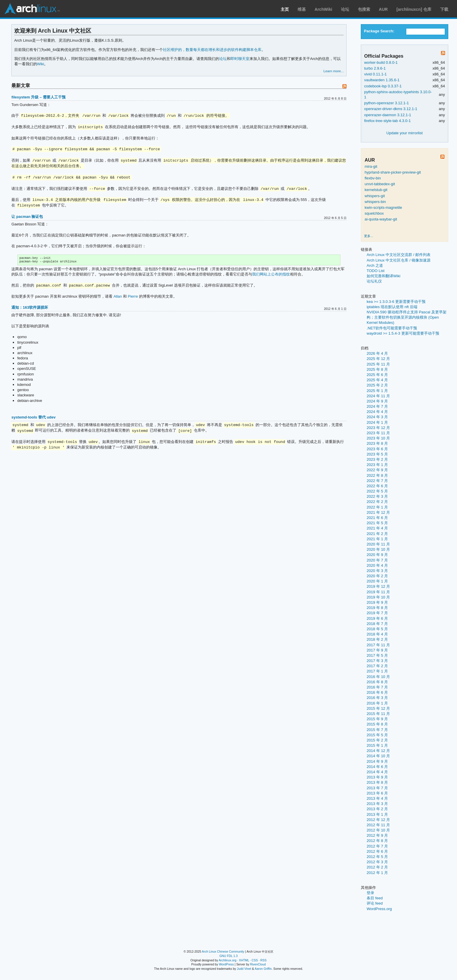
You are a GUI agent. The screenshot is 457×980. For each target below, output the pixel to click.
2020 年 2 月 (377, 576)
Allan (118, 297)
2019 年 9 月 (377, 602)
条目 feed (375, 898)
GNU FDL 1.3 (229, 956)
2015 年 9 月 (377, 719)
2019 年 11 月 (378, 592)
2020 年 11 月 (378, 544)
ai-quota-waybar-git (381, 219)
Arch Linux (32, 9)
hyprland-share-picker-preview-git (393, 172)
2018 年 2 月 (377, 639)
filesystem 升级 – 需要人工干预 (38, 97)
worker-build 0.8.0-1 (381, 62)
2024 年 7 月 (377, 406)
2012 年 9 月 (377, 835)
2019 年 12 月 (378, 586)
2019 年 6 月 (377, 618)
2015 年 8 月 (377, 724)
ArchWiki (323, 9)
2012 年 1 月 (377, 873)
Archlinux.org (227, 960)
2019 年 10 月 (378, 597)
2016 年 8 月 (377, 682)
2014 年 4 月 (377, 772)
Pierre (133, 297)
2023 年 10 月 (378, 438)
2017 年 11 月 (378, 645)
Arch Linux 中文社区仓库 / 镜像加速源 (399, 260)
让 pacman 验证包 (27, 217)
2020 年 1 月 (377, 581)
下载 (444, 9)
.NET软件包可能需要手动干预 (392, 328)
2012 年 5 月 (377, 857)
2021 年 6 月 (377, 518)
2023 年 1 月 (377, 465)
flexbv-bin (373, 178)
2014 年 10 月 (378, 756)
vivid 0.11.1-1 (375, 74)
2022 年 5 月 (377, 491)
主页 (285, 9)
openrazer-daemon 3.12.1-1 (387, 115)
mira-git (371, 166)
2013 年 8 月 (377, 782)
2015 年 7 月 (377, 730)
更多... (369, 236)
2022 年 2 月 (377, 502)
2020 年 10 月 (378, 549)
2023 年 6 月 (377, 449)
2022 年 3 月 (377, 496)
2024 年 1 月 (377, 422)
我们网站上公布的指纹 (271, 275)
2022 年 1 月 (377, 507)
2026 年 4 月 (377, 353)
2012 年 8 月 (377, 841)
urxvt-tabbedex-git (380, 184)
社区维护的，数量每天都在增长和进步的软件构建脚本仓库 (212, 50)
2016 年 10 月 (378, 677)
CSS (255, 960)
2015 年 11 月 (378, 714)
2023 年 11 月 (378, 433)
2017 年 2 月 (377, 666)
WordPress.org (379, 909)
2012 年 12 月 (378, 820)
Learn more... (334, 71)
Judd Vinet (244, 969)
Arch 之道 (375, 265)
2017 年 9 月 (377, 650)
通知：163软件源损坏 (30, 309)
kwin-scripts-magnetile (383, 208)
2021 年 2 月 (377, 534)
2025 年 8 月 (377, 369)
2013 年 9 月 (377, 777)
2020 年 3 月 (377, 571)
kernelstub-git (376, 190)
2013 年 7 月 (377, 788)
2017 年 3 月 (377, 661)
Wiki (41, 64)
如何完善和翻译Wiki (384, 276)
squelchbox (374, 213)
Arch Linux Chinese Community (223, 952)
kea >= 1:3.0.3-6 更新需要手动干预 (396, 302)
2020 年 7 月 (377, 560)
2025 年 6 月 (377, 375)
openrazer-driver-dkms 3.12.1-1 (391, 109)
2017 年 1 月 (377, 671)
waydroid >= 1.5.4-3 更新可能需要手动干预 (403, 333)
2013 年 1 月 (377, 814)
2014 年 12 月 (378, 751)
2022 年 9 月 (377, 470)
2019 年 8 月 (377, 608)
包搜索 (364, 9)
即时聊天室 (240, 59)
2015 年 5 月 (377, 735)
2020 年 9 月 (377, 555)
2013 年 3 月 (377, 804)
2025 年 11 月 (378, 364)
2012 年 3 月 (377, 862)
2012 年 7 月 (377, 846)
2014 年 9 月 (377, 761)
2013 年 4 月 (377, 798)
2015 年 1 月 (377, 745)
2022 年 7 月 (377, 481)
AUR (383, 9)
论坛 (345, 9)
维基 (302, 9)
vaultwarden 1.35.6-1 (382, 80)
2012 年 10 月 (378, 830)
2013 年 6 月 (377, 793)
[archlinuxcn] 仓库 (414, 9)
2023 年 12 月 (378, 428)
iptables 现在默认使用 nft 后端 (392, 307)
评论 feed (375, 903)
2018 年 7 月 (377, 624)
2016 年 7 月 (377, 687)
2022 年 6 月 (377, 486)
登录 (370, 893)
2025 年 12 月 (378, 359)
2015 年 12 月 (378, 708)
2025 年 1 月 (377, 391)
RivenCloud (258, 964)
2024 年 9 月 (377, 401)
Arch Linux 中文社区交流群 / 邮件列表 (399, 255)
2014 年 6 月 (377, 767)
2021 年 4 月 (377, 528)
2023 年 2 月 (377, 459)
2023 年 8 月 (377, 443)
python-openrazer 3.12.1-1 (386, 103)
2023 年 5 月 (377, 454)
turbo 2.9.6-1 (375, 68)
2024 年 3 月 (377, 417)
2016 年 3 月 (377, 698)
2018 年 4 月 (377, 634)
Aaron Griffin (263, 969)
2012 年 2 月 (377, 867)
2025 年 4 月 (377, 380)
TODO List (376, 271)
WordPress (226, 964)
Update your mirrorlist (405, 133)
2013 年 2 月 (377, 809)
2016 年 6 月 (377, 692)
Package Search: (379, 31)
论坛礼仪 (374, 281)
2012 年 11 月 (378, 825)
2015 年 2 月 (377, 740)
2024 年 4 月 (377, 412)
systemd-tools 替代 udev (34, 418)
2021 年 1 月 (377, 539)
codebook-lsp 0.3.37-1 (383, 86)
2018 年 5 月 (377, 629)
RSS (263, 960)
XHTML (244, 960)
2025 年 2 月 (377, 385)
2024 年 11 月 (378, 396)
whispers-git (375, 196)
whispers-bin (375, 202)
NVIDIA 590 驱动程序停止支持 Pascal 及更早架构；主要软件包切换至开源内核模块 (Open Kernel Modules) (407, 317)
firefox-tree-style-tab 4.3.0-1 (387, 121)
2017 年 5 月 (377, 655)
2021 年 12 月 (378, 512)
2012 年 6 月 (377, 851)
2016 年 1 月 (377, 703)
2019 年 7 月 (377, 613)
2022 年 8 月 (377, 475)
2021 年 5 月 (377, 523)
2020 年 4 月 (377, 565)
